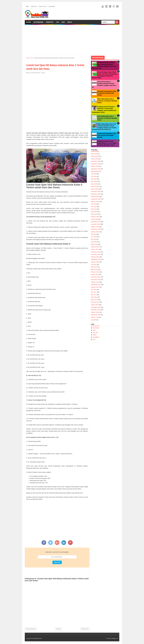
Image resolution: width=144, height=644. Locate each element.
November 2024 (96, 194)
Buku (63, 22)
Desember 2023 (96, 222)
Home (29, 22)
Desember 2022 (96, 252)
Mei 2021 (94, 295)
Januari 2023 (95, 249)
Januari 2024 (95, 219)
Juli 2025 (94, 174)
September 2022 (96, 259)
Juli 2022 (94, 264)
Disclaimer (52, 6)
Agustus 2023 (95, 232)
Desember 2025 (96, 161)
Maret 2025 (94, 184)
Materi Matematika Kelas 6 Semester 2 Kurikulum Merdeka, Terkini (107, 101)
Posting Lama (85, 629)
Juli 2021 (94, 290)
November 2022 (96, 254)
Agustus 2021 (95, 287)
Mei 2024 (94, 209)
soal (44, 73)
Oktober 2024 (95, 196)
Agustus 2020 (95, 317)
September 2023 (96, 229)
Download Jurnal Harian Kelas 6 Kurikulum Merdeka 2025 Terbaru (107, 93)
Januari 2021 (95, 305)
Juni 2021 (94, 292)
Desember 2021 (96, 277)
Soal (58, 22)
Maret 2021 (94, 300)
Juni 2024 (94, 207)
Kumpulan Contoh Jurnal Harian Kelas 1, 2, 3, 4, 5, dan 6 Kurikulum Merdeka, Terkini (107, 143)
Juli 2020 (94, 320)
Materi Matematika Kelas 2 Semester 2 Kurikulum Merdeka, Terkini (107, 118)
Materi (70, 22)
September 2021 (96, 285)
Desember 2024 (96, 191)
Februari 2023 (95, 247)
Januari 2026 (95, 159)
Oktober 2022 (95, 257)
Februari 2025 (95, 186)
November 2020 (96, 310)
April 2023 (94, 242)
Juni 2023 (94, 237)
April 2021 (94, 297)
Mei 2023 (94, 239)
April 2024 (94, 212)
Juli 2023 (94, 234)
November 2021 (96, 280)
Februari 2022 (95, 272)
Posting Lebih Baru (31, 629)
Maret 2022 (94, 269)
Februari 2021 (95, 302)
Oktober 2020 (95, 312)
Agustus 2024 (95, 202)
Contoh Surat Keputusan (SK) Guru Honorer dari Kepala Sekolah (107, 135)
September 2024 (96, 199)
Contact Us (34, 6)
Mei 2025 (94, 179)
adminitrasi (96, 328)
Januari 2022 (95, 275)
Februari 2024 (95, 217)
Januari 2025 (95, 189)
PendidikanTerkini (38, 638)
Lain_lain (95, 332)
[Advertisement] (72, 40)
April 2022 (94, 267)
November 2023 (96, 224)
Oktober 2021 (95, 282)
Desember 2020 (96, 307)
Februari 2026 (95, 156)
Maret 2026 (94, 154)
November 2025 (96, 164)
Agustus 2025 (95, 171)
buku (94, 330)
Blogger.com (115, 638)
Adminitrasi (50, 22)
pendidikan (96, 337)
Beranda (58, 629)
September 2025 (96, 169)
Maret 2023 (94, 244)
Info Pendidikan (38, 22)
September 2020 (96, 315)
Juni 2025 (94, 176)
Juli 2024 (94, 204)
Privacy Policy (43, 6)
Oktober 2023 (95, 227)
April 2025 (94, 181)
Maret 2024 (94, 214)
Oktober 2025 (95, 166)
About (27, 6)
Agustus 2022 (95, 262)
